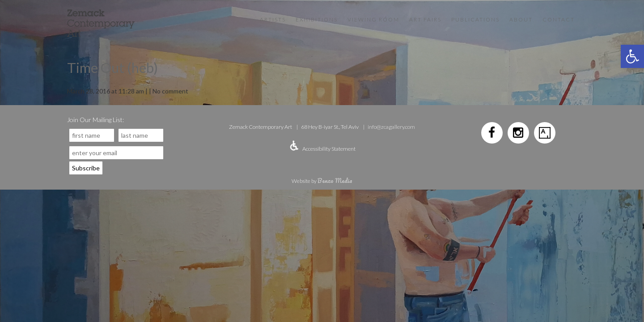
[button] (632, 56)
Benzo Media (335, 180)
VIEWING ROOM (373, 19)
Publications (475, 19)
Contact (559, 19)
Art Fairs (425, 19)
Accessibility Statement (329, 149)
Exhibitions (317, 19)
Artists (273, 19)
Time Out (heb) (112, 68)
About (521, 19)
